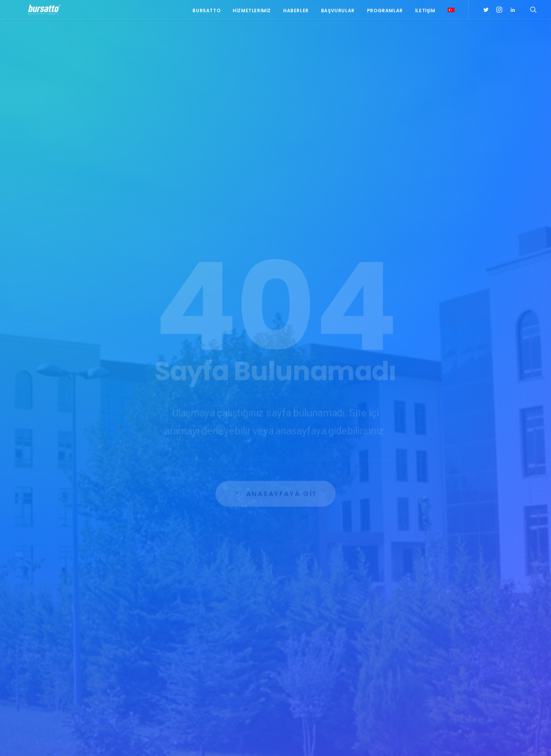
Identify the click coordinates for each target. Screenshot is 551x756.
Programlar (385, 12)
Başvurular (338, 12)
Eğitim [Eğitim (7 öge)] (413, 657)
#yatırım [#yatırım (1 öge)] (446, 624)
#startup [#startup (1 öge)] (417, 624)
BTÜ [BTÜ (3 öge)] (450, 635)
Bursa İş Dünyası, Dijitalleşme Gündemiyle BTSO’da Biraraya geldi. (212, 613)
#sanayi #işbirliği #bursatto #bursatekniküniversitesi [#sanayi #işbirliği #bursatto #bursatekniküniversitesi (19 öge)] (439, 610)
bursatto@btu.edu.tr (117, 623)
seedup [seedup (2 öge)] (470, 668)
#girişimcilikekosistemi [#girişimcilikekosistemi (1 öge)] (433, 586)
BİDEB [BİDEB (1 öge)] (412, 646)
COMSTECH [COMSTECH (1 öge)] (438, 646)
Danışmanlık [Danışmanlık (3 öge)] (473, 646)
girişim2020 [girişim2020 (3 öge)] (441, 657)
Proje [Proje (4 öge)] (447, 668)
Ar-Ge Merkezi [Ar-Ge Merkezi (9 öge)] (422, 635)
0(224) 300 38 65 (116, 603)
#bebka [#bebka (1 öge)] (414, 575)
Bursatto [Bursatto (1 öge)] (474, 635)
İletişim (425, 12)
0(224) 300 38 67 (116, 613)
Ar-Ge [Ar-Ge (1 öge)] (470, 624)
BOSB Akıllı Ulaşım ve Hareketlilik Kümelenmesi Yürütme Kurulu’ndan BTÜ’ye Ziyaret (217, 585)
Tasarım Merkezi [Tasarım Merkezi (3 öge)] (425, 679)
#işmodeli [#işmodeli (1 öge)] (417, 597)
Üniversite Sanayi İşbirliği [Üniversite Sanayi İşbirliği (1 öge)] (436, 690)
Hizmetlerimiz (252, 12)
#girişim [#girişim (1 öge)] (439, 575)
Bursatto (206, 12)
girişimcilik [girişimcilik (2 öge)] (419, 668)
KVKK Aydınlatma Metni (86, 741)
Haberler (296, 12)
